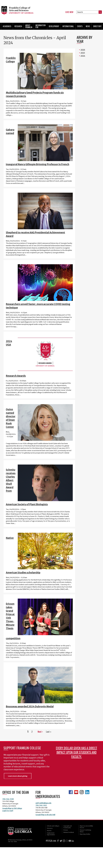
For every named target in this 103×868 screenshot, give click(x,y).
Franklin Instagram (82, 792)
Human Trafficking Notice (85, 831)
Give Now (69, 12)
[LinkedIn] (73, 841)
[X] (61, 841)
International (68, 26)
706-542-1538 (8, 799)
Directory (97, 26)
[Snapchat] (67, 841)
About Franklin (29, 26)
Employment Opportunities (51, 834)
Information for (40, 26)
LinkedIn (88, 792)
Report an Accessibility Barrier (86, 827)
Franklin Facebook (71, 792)
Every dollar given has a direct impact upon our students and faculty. (77, 752)
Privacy (66, 830)
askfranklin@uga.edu (43, 803)
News (88, 26)
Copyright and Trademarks (68, 827)
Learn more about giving (18, 776)
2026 (83, 50)
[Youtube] (70, 841)
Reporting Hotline (85, 834)
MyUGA (49, 831)
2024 (83, 56)
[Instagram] (64, 841)
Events (80, 26)
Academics (7, 26)
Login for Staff (8, 811)
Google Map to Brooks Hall (45, 815)
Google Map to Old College (12, 808)
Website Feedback (69, 832)
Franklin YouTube (76, 792)
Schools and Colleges (53, 826)
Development (54, 26)
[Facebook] (58, 841)
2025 (83, 53)
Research (18, 26)
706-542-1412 (41, 805)
